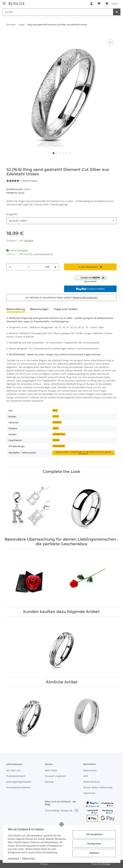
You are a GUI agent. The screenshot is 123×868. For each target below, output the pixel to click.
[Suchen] (58, 12)
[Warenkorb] (112, 4)
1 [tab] (53, 153)
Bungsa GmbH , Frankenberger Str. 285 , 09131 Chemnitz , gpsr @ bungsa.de (84, 453)
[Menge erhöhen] (55, 267)
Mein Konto (51, 770)
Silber (56, 428)
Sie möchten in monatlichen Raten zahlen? (62, 297)
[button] (91, 4)
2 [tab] (57, 153)
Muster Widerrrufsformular (98, 787)
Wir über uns (13, 770)
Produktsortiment (16, 776)
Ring (55, 410)
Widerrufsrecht (91, 782)
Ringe (21, 193)
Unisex (56, 440)
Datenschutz (90, 770)
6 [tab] (70, 153)
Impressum (89, 793)
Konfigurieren (94, 844)
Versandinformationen (18, 787)
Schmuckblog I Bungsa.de (61, 810)
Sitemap (49, 782)
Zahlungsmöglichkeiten (19, 782)
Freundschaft (59, 446)
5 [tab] (66, 153)
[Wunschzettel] (99, 4)
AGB (86, 776)
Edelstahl (57, 422)
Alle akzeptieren (94, 834)
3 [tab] (60, 153)
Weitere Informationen (85, 297)
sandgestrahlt (59, 434)
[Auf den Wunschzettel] (110, 43)
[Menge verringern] (10, 267)
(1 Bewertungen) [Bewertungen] (22, 181)
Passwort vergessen (55, 776)
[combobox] (61, 221)
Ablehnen (94, 853)
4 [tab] (63, 153)
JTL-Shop (106, 864)
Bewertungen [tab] (39, 309)
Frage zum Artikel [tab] (66, 309)
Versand (29, 241)
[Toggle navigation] (4, 2)
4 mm (56, 416)
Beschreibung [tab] (16, 309)
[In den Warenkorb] (9, 35)
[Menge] (28, 267)
